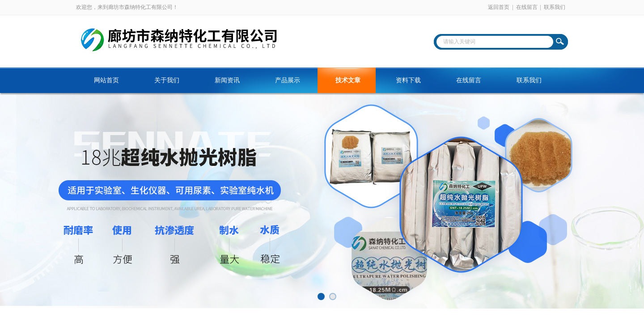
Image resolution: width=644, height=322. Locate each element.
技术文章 (348, 80)
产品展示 (288, 80)
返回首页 (499, 7)
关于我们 (167, 80)
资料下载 (408, 80)
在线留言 (527, 7)
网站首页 (106, 80)
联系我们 (555, 7)
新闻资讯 (227, 80)
